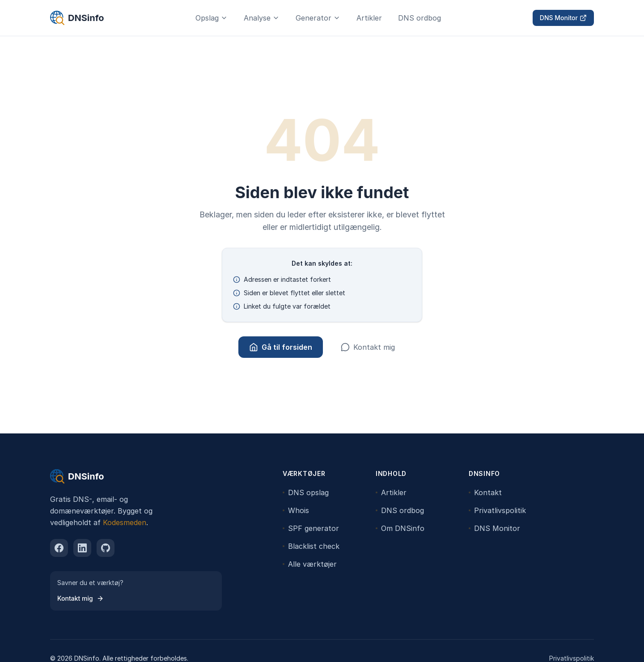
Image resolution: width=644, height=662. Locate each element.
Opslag (212, 18)
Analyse (262, 18)
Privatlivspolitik (497, 510)
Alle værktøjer (310, 564)
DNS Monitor (563, 18)
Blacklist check (311, 546)
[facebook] (59, 548)
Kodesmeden (125, 522)
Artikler (369, 18)
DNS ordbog (419, 18)
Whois (296, 510)
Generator (318, 18)
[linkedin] (82, 548)
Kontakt (485, 492)
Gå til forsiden (281, 347)
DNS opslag (306, 492)
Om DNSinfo (400, 528)
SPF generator (311, 528)
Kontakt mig (368, 347)
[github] (106, 548)
